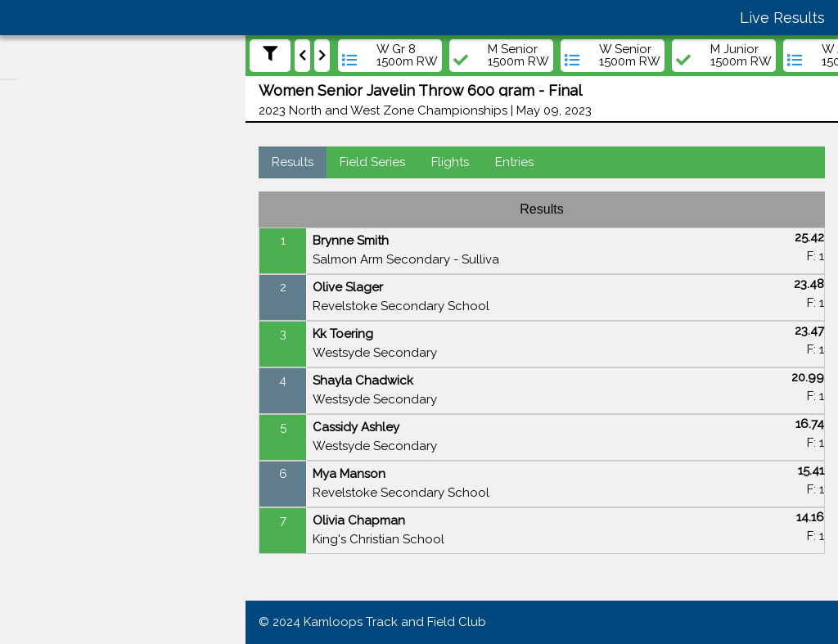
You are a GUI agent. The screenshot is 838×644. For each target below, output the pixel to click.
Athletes (46, 310)
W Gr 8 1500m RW (407, 56)
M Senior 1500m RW (518, 56)
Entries (514, 162)
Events (42, 279)
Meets (40, 247)
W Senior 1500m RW (630, 56)
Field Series (372, 162)
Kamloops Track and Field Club (395, 622)
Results (293, 162)
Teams (41, 342)
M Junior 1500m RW (741, 56)
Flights (450, 162)
